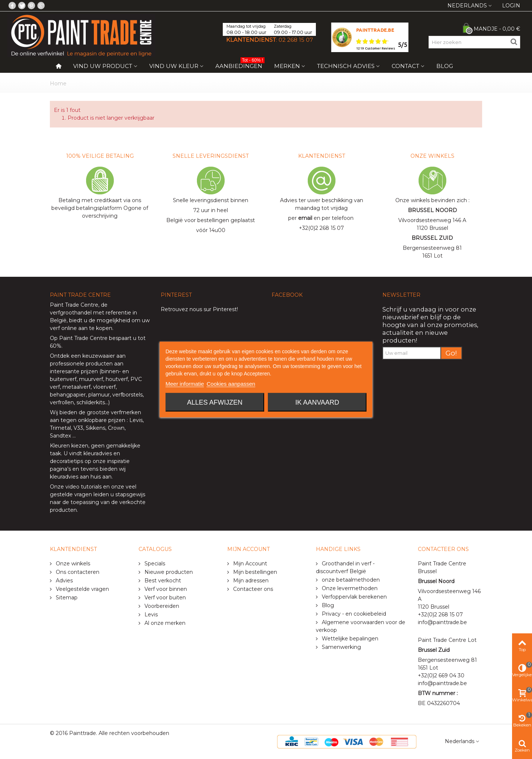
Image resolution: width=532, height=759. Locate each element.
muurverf (91, 379)
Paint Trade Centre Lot (447, 640)
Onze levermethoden (349, 588)
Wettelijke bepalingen (349, 639)
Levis (136, 420)
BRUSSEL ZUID (432, 238)
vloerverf (104, 387)
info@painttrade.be (442, 622)
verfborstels (127, 395)
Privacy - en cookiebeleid (353, 614)
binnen (110, 371)
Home (58, 84)
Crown (116, 428)
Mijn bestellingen (254, 572)
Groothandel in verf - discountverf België (345, 567)
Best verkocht (162, 581)
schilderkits (90, 402)
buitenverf (63, 379)
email (305, 218)
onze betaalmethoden (350, 580)
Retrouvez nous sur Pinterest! (199, 309)
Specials (154, 564)
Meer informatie (185, 384)
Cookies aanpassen (231, 384)
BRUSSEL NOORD (432, 210)
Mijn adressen (250, 581)
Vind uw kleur (174, 66)
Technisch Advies (346, 66)
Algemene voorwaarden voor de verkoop (361, 626)
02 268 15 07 (296, 40)
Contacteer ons (252, 589)
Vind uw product (103, 66)
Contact (405, 66)
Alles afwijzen (215, 402)
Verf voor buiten (164, 598)
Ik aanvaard (317, 402)
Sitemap (66, 598)
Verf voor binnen (165, 589)
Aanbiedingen (240, 64)
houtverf (117, 379)
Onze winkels (72, 564)
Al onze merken (164, 623)
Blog (445, 66)
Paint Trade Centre (74, 305)
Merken (287, 66)
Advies (64, 581)
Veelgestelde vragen (82, 589)
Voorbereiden (161, 606)
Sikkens (96, 428)
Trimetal (60, 428)
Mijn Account (249, 564)
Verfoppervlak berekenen (354, 597)
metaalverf (76, 387)
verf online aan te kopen (81, 328)
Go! (451, 353)
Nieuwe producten (168, 572)
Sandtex (60, 436)
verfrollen (62, 402)
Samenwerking (341, 647)
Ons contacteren (77, 572)
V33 (78, 428)
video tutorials (83, 487)
